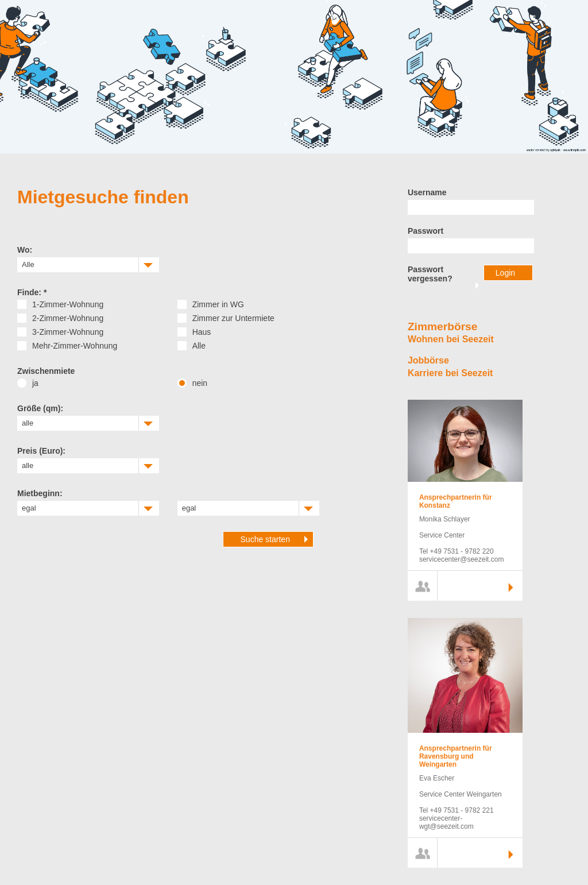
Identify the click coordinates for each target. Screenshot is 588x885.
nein (200, 383)
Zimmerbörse (443, 326)
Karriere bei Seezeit (450, 373)
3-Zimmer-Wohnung (68, 332)
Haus (202, 332)
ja (35, 383)
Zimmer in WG (218, 304)
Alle (199, 346)
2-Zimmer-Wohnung (68, 318)
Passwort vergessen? (430, 274)
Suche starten (265, 539)
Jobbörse (428, 360)
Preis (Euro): (41, 451)
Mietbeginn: (40, 493)
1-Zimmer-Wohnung (68, 304)
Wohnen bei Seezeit (451, 339)
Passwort (425, 231)
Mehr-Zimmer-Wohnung (75, 346)
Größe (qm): (40, 408)
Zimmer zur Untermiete (233, 318)
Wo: (25, 250)
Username (427, 192)
